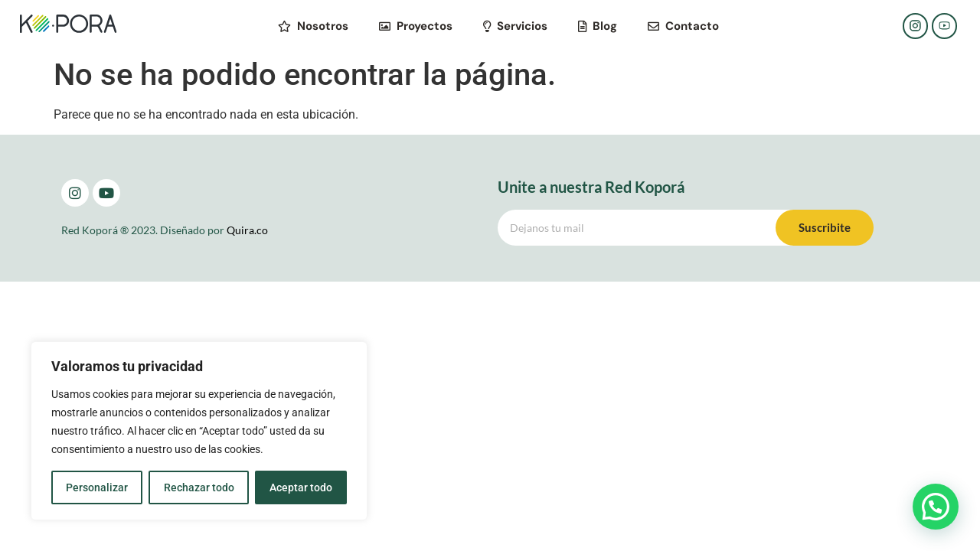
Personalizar (97, 487)
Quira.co (247, 230)
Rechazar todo (198, 487)
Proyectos (416, 26)
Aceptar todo (301, 487)
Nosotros (313, 26)
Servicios (515, 26)
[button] (936, 507)
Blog (598, 26)
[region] (199, 431)
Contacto (683, 26)
